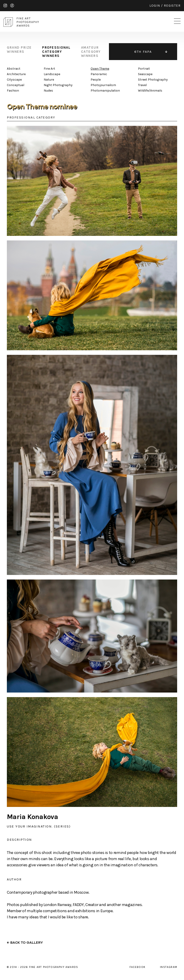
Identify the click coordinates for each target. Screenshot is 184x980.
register (172, 6)
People (96, 80)
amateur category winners (91, 52)
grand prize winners (19, 50)
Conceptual (16, 85)
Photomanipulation (105, 91)
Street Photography (153, 80)
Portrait (144, 69)
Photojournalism (103, 85)
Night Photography (58, 85)
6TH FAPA (143, 52)
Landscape (52, 74)
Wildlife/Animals (150, 91)
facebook (12, 5)
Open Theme (100, 69)
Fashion (13, 91)
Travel (142, 85)
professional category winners (56, 52)
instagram (5, 5)
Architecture (16, 74)
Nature (49, 80)
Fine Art (49, 69)
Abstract (14, 69)
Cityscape (14, 80)
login (155, 6)
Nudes (48, 91)
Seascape (145, 74)
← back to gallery (25, 943)
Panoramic (99, 74)
